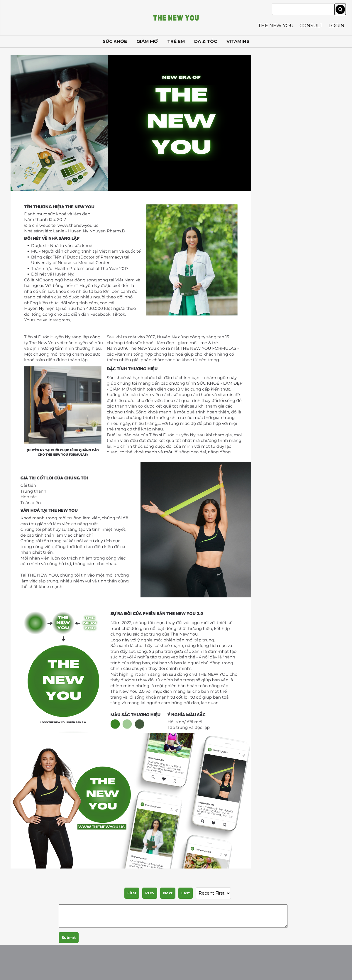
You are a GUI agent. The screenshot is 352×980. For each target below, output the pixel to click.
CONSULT (311, 26)
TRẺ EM (176, 41)
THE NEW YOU (276, 26)
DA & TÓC (206, 41)
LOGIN (336, 26)
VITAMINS (238, 41)
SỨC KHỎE (115, 41)
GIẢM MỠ (147, 41)
